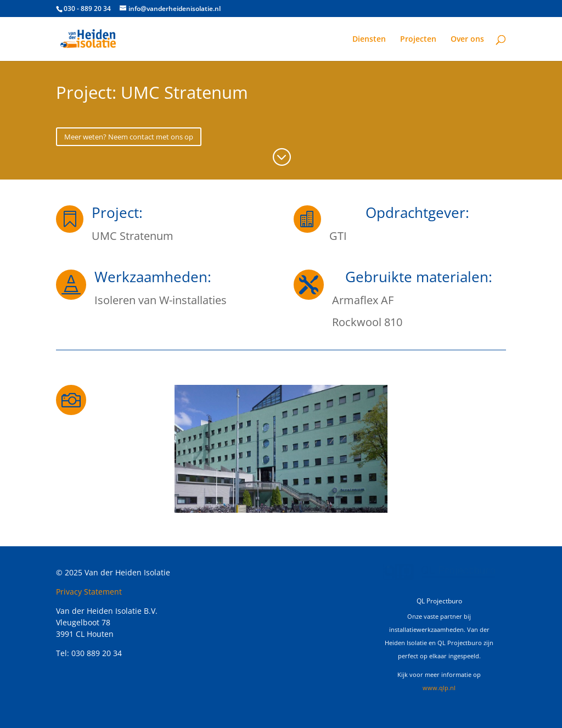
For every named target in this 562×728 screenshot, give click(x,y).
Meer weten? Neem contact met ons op (129, 137)
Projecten (418, 40)
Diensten (369, 40)
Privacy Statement (89, 592)
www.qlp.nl (439, 688)
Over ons (467, 40)
